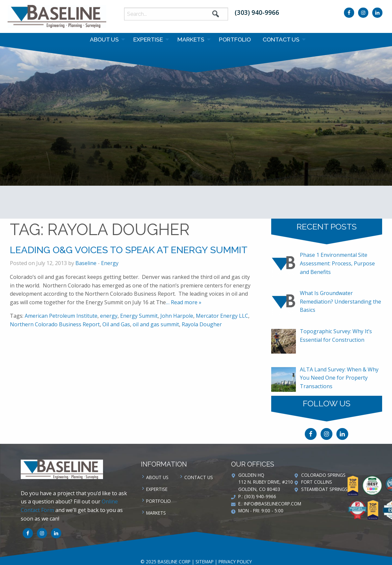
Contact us (281, 39)
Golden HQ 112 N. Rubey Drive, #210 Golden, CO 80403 (266, 482)
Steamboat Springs (324, 489)
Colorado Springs (323, 475)
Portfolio (235, 39)
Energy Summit (139, 316)
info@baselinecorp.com (273, 504)
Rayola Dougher (202, 324)
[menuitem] (106, 40)
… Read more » (184, 302)
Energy (110, 263)
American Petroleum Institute (61, 316)
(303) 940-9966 (257, 12)
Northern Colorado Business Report (55, 324)
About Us (104, 39)
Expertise (148, 39)
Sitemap (205, 562)
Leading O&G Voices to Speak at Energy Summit (129, 250)
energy (109, 316)
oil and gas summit (156, 324)
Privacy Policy (235, 562)
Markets (191, 39)
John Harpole (177, 316)
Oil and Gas (116, 324)
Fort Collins (317, 482)
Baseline (86, 263)
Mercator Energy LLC (222, 316)
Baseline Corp (57, 16)
